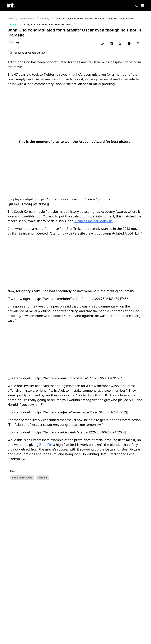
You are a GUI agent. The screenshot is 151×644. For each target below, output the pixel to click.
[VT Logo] (11, 6)
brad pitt (43, 478)
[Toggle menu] (142, 6)
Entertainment (27, 19)
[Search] (136, 6)
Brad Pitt (46, 444)
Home (10, 19)
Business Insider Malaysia (93, 221)
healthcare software (22, 478)
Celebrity (45, 19)
